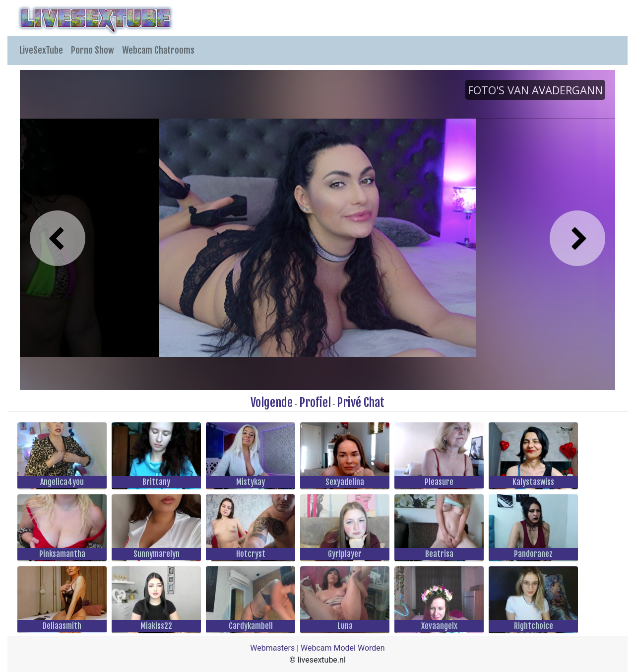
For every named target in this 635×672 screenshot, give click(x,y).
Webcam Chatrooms (158, 50)
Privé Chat (361, 403)
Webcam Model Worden (343, 648)
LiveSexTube (41, 50)
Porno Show (93, 50)
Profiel (315, 403)
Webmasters (272, 648)
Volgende (272, 403)
